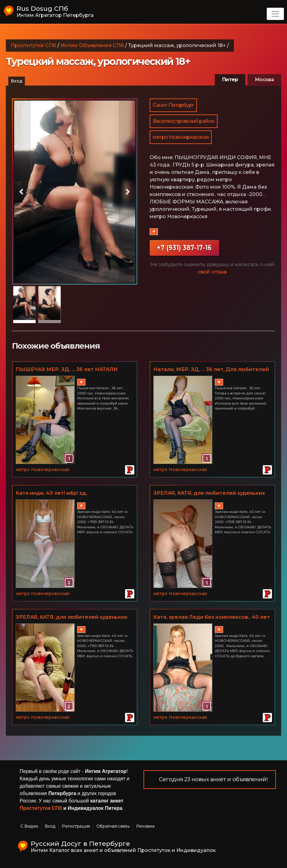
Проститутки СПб (33, 45)
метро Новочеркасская (181, 137)
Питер (230, 80)
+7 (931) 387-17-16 (184, 248)
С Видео (29, 826)
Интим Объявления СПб (92, 45)
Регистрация (76, 826)
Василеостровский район (184, 121)
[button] (21, 192)
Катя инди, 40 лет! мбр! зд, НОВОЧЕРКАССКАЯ (51, 494)
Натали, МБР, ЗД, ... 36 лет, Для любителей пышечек (211, 370)
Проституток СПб (41, 808)
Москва (264, 80)
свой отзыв (212, 272)
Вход (17, 81)
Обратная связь (113, 826)
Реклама (145, 826)
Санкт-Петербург (173, 105)
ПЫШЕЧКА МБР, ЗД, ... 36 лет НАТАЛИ (67, 369)
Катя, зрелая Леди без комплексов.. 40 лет (212, 617)
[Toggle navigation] (275, 14)
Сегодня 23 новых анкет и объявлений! (213, 779)
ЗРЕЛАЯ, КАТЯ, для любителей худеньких (209, 493)
